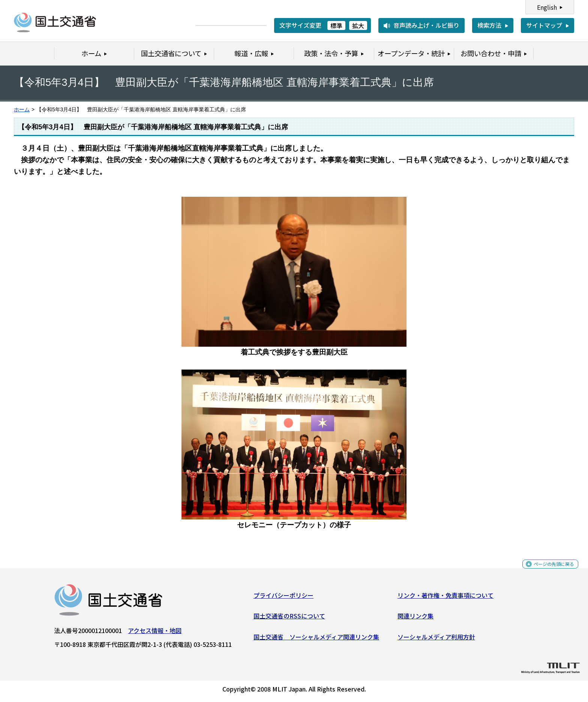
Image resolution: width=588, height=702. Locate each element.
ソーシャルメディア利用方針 (436, 640)
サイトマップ (544, 25)
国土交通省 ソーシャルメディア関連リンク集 (316, 640)
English (547, 7)
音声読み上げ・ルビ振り (426, 25)
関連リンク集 (415, 619)
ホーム (22, 110)
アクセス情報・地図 (155, 633)
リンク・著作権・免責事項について (445, 598)
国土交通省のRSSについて (289, 619)
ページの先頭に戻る (548, 571)
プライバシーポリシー (283, 598)
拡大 (358, 25)
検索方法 (489, 25)
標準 (336, 25)
